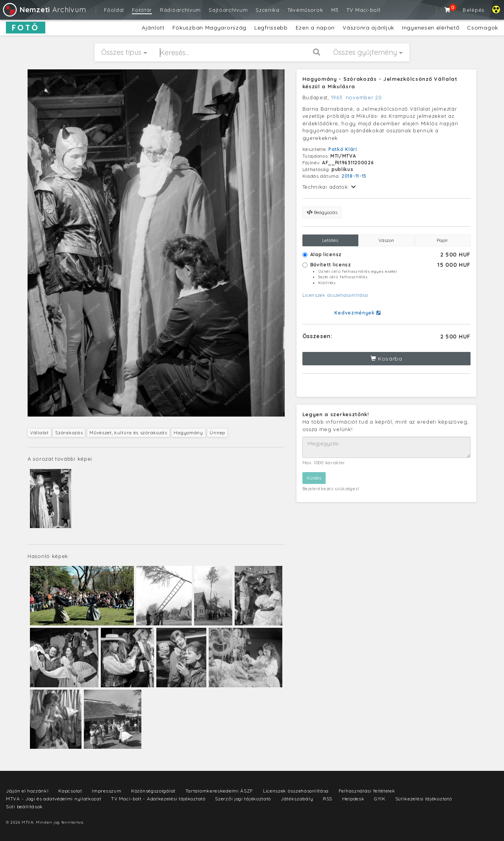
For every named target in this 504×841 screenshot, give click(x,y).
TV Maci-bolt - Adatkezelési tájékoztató (158, 799)
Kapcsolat (70, 791)
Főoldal (114, 10)
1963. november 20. (357, 97)
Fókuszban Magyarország (209, 28)
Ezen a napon (315, 28)
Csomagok (483, 28)
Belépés (473, 10)
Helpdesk (353, 799)
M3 (335, 10)
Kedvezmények (357, 313)
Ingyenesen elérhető (431, 28)
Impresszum (107, 791)
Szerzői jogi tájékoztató (243, 799)
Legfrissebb (271, 28)
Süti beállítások (24, 807)
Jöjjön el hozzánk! (27, 791)
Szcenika (268, 10)
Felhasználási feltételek (367, 791)
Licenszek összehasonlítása (335, 295)
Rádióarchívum (180, 10)
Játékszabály (297, 799)
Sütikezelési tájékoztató (424, 799)
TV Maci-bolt (363, 10)
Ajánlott (153, 28)
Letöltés (330, 240)
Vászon (386, 240)
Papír (442, 240)
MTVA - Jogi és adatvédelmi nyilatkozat (54, 799)
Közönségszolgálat (153, 791)
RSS (328, 799)
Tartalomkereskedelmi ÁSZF (220, 791)
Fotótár (142, 10)
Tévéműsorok (305, 10)
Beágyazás (322, 212)
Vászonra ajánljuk (368, 28)
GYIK (380, 799)
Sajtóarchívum (228, 10)
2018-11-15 (354, 176)
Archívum (44, 10)
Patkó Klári (343, 149)
